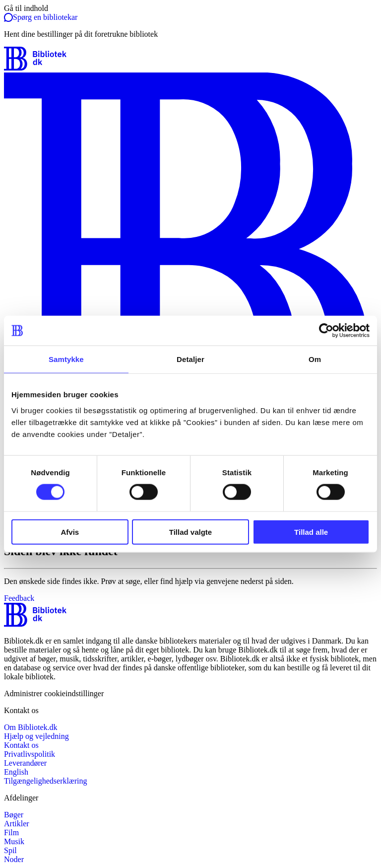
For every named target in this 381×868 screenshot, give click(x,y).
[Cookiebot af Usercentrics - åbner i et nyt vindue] (326, 331)
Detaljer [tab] (190, 359)
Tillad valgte (190, 532)
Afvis (70, 532)
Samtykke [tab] (66, 359)
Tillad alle (311, 532)
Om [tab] (315, 359)
